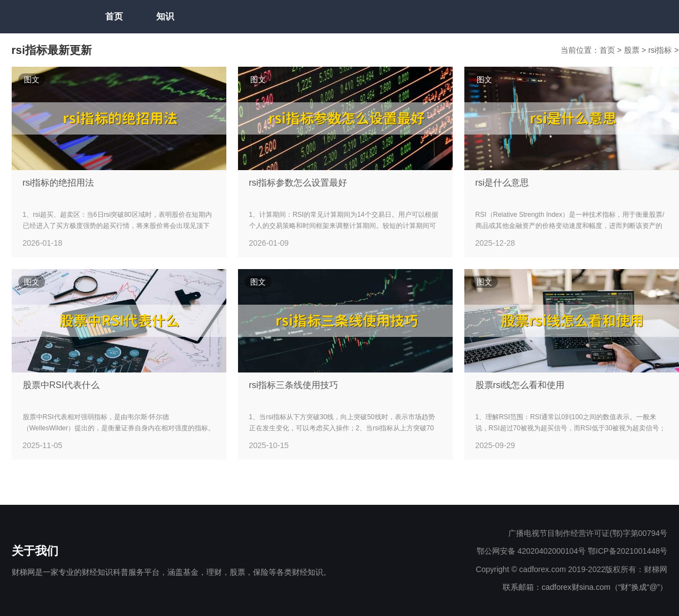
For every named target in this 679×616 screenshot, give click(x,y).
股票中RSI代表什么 (61, 385)
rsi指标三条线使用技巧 (294, 385)
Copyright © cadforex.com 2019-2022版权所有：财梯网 (572, 569)
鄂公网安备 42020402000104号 (531, 551)
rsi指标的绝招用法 (59, 183)
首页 (114, 16)
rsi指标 (661, 50)
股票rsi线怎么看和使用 (520, 385)
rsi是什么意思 (502, 183)
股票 (633, 50)
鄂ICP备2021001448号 (628, 551)
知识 (165, 16)
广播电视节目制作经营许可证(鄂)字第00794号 (588, 533)
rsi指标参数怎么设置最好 (298, 183)
